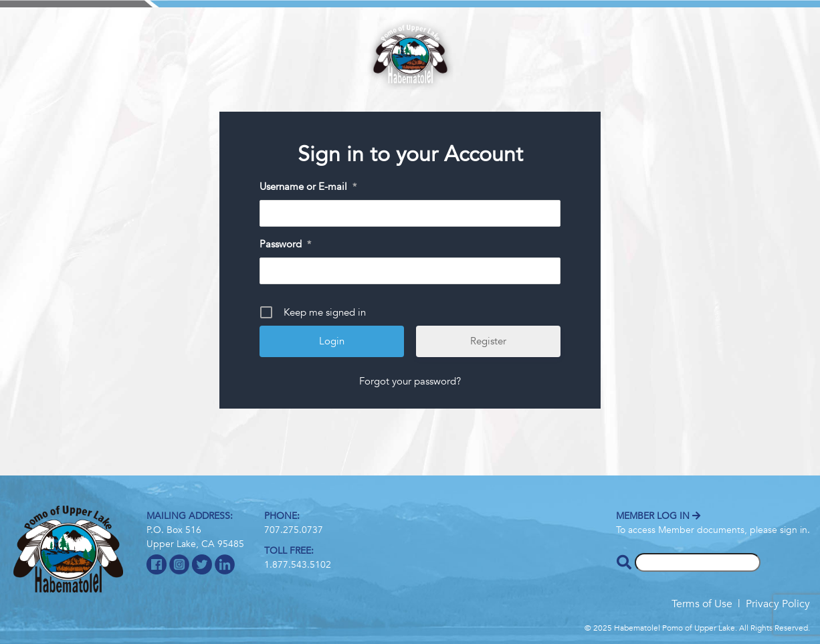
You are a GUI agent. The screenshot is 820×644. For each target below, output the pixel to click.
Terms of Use (702, 604)
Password (285, 245)
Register (488, 341)
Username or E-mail (308, 187)
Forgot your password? (410, 381)
